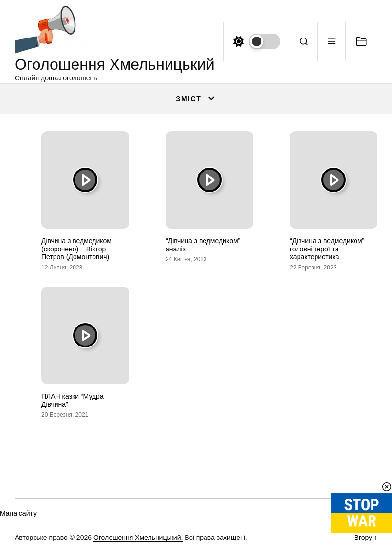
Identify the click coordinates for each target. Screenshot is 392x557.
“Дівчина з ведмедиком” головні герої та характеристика (327, 249)
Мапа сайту (18, 513)
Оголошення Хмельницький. (138, 538)
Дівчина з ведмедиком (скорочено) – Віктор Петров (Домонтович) (76, 249)
